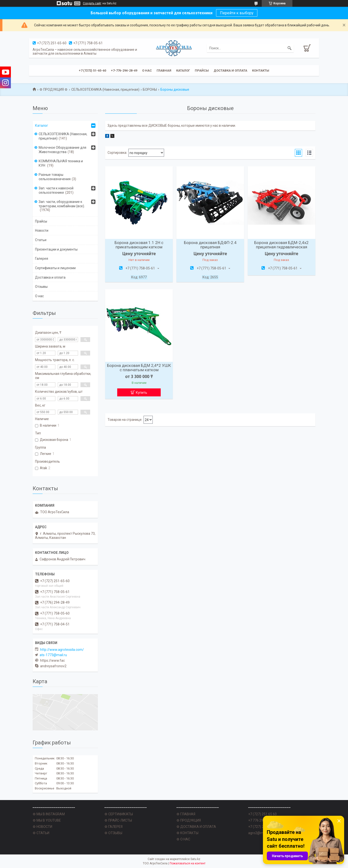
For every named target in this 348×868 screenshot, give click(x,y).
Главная (164, 70)
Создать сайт (92, 3)
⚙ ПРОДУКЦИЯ (189, 820)
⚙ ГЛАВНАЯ (186, 814)
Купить (141, 393)
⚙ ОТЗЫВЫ (113, 833)
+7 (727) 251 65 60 (262, 814)
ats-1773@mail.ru (53, 655)
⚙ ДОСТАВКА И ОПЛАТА (196, 827)
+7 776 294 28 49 (261, 820)
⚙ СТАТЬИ (41, 833)
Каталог (183, 70)
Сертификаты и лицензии (55, 268)
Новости (42, 230)
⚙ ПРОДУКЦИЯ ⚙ (54, 89)
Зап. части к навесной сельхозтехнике (56, 190)
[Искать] (290, 48)
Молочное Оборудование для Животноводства (62, 150)
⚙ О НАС (183, 839)
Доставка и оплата (230, 70)
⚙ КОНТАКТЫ (187, 833)
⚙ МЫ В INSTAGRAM (49, 814)
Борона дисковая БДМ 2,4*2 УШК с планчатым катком (139, 368)
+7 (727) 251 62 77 (262, 827)
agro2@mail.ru (259, 833)
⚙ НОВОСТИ (42, 827)
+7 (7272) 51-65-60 (92, 70)
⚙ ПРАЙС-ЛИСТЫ (118, 820)
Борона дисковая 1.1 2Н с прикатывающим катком (139, 245)
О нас (147, 70)
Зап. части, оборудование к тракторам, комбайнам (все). (62, 204)
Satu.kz (195, 859)
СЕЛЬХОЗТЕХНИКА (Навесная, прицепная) (105, 89)
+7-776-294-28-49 (124, 70)
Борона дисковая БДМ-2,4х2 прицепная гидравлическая (281, 245)
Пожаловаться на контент (188, 863)
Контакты (261, 70)
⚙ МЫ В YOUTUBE (47, 820)
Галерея (42, 259)
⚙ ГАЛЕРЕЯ (113, 827)
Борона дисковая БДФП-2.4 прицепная (210, 245)
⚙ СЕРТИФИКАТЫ (119, 814)
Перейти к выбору (237, 13)
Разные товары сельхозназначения (55, 177)
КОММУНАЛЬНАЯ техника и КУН (61, 163)
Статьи (41, 240)
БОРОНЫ (150, 89)
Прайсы (202, 70)
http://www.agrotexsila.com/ (62, 650)
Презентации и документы (56, 249)
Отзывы (41, 287)
